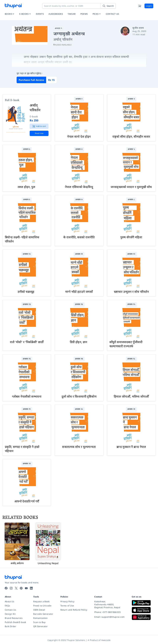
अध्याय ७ (79, 200)
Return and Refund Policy (74, 610)
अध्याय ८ (131, 200)
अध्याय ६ (27, 200)
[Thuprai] (13, 6)
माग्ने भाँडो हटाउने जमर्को (79, 292)
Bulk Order (10, 626)
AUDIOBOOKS (56, 14)
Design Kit (10, 614)
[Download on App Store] (142, 610)
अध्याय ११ (79, 254)
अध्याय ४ (79, 149)
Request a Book (41, 601)
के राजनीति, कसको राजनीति (79, 237)
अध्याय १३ (27, 305)
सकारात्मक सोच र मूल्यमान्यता (79, 447)
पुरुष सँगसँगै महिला (131, 237)
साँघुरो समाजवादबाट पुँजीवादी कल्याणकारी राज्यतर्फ (126, 344)
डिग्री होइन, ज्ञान (79, 342)
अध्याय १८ (131, 359)
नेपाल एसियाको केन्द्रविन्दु (79, 187)
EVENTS (40, 14)
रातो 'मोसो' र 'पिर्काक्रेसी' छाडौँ (27, 342)
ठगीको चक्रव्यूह (26, 292)
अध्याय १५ (131, 305)
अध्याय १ (79, 99)
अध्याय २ (131, 99)
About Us (9, 601)
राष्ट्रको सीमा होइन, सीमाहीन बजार (131, 137)
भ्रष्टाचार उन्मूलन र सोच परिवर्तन (131, 292)
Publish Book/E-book (15, 622)
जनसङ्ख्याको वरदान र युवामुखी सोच (131, 187)
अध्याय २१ (131, 409)
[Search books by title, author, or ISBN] (79, 6)
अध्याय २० (79, 409)
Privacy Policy (67, 601)
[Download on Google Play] (142, 603)
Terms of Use (67, 606)
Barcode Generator (43, 614)
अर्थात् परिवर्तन (35, 108)
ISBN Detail (39, 610)
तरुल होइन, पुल (26, 187)
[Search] (108, 6)
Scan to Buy (39, 622)
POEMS (84, 14)
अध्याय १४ (79, 305)
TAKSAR (72, 14)
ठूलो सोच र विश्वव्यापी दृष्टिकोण (79, 396)
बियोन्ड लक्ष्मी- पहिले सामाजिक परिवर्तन (22, 239)
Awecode (106, 640)
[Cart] (140, 6)
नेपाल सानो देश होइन (79, 137)
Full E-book (12, 101)
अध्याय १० (27, 254)
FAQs (7, 606)
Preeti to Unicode (42, 606)
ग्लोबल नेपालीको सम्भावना (27, 396)
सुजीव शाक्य (138, 28)
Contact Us (10, 610)
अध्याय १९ (27, 409)
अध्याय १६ (27, 359)
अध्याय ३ (27, 149)
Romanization (40, 618)
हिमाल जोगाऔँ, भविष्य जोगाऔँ (131, 396)
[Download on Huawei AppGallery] (142, 617)
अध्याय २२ (27, 464)
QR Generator (40, 626)
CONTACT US (112, 14)
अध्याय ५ (131, 149)
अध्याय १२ (131, 254)
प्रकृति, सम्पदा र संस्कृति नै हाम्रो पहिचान (22, 449)
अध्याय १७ (79, 359)
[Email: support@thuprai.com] (111, 617)
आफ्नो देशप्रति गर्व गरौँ (27, 501)
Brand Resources (14, 618)
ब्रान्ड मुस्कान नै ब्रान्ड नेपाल (131, 447)
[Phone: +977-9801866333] (111, 612)
